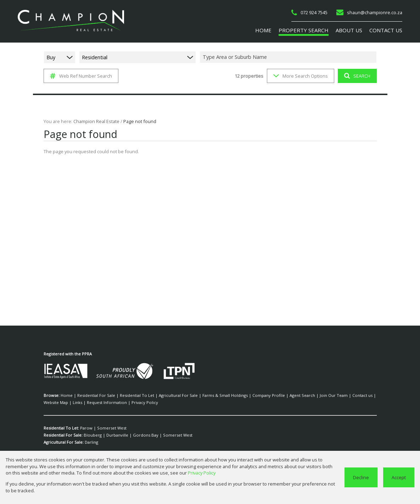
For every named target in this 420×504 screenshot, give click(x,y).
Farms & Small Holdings (208, 395)
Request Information (74, 403)
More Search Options (300, 76)
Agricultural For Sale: (64, 442)
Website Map (355, 395)
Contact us (330, 395)
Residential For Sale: (63, 435)
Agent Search (277, 395)
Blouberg (92, 435)
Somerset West (108, 428)
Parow (85, 428)
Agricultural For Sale (165, 395)
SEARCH (356, 76)
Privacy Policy (107, 403)
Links (48, 403)
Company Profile (247, 395)
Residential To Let (129, 395)
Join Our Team (305, 395)
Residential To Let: (61, 428)
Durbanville (113, 435)
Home (66, 395)
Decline (362, 477)
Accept (399, 477)
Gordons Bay (137, 435)
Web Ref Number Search (80, 76)
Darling (91, 442)
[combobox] (289, 57)
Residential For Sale (92, 395)
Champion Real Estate (94, 121)
